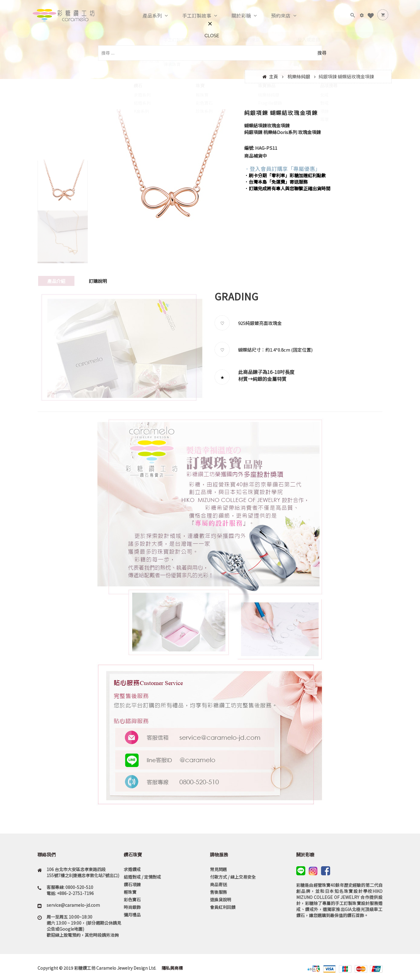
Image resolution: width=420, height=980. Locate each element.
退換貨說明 (221, 900)
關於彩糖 (235, 16)
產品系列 (146, 16)
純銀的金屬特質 (270, 379)
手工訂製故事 (190, 16)
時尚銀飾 (132, 907)
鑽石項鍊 (132, 884)
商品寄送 (218, 884)
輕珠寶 (130, 892)
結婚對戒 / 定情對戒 (142, 877)
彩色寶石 (132, 900)
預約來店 (274, 16)
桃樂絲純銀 (299, 76)
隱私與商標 (172, 968)
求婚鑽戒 (132, 869)
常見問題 (218, 869)
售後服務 (218, 892)
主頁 (274, 76)
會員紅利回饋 (223, 907)
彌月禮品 (132, 915)
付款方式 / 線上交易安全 (233, 877)
